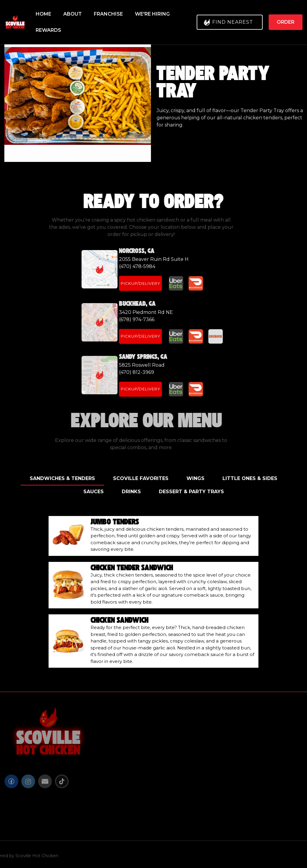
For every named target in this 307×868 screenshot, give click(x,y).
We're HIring (152, 14)
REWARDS (48, 30)
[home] (16, 22)
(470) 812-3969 (137, 372)
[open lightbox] (77, 96)
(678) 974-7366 (137, 319)
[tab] (62, 479)
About (73, 14)
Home (43, 14)
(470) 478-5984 (137, 266)
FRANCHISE (108, 14)
